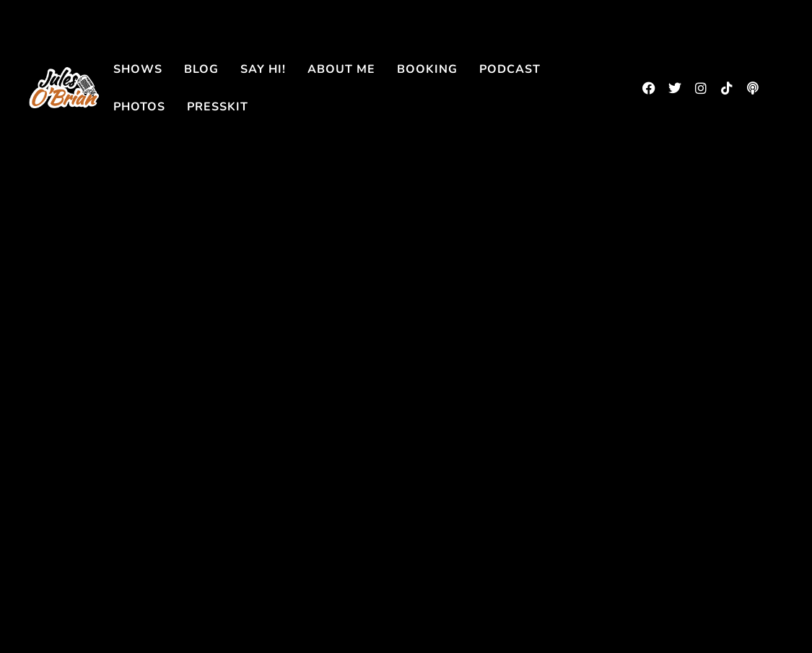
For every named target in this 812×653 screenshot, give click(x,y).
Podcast (510, 69)
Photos (139, 107)
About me (341, 69)
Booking (427, 69)
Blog (201, 69)
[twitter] (675, 88)
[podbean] (753, 88)
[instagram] (701, 88)
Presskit (218, 107)
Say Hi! (263, 69)
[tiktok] (727, 88)
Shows (138, 69)
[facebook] (649, 88)
